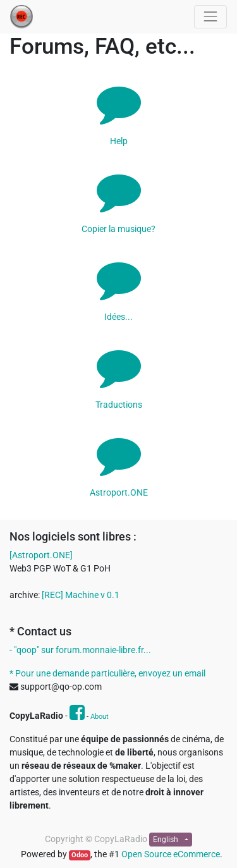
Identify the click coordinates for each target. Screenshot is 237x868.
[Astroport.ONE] (41, 555)
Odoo (80, 855)
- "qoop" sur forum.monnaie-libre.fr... (80, 650)
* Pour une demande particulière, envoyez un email (107, 673)
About (100, 717)
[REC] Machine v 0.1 (81, 595)
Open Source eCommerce (171, 854)
